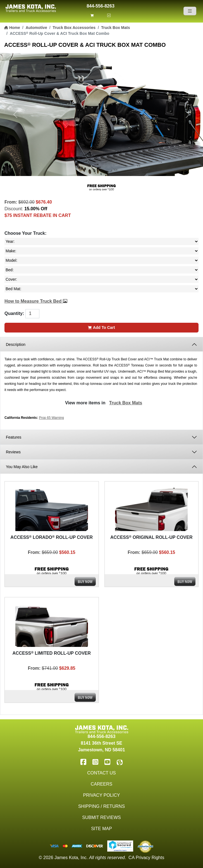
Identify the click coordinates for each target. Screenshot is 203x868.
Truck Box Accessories (74, 28)
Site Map (101, 829)
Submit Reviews (101, 817)
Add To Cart (101, 327)
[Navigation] (190, 11)
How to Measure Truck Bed (36, 301)
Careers (101, 784)
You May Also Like (22, 467)
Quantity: (14, 313)
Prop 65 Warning (51, 418)
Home (12, 28)
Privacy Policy (102, 795)
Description (16, 344)
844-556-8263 (101, 5)
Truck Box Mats (115, 28)
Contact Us (101, 773)
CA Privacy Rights (146, 858)
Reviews (13, 452)
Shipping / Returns (101, 806)
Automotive (36, 28)
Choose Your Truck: (26, 233)
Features (14, 437)
